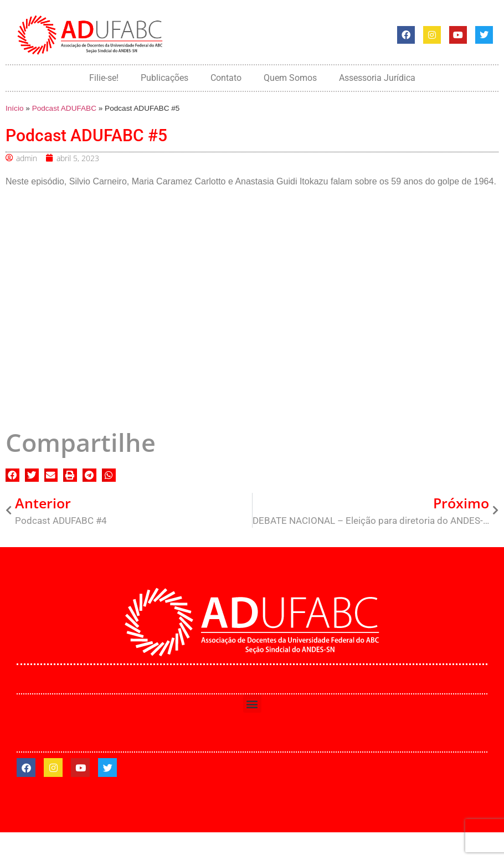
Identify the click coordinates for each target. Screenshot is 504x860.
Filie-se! (104, 78)
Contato (226, 78)
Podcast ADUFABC (64, 108)
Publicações (164, 78)
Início (15, 108)
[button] (12, 475)
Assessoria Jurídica (377, 78)
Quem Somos (290, 78)
